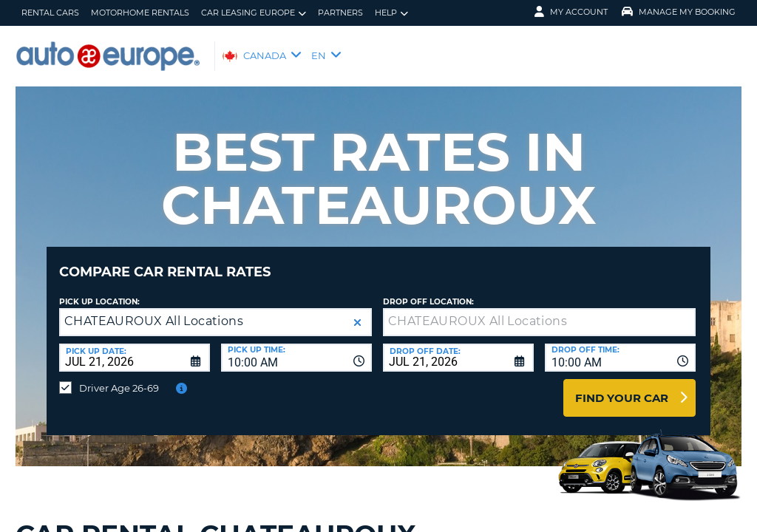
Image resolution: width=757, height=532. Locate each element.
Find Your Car (622, 387)
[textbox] (539, 311)
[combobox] (296, 347)
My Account (571, 12)
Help (391, 13)
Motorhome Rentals (140, 13)
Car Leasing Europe (254, 13)
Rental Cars (50, 13)
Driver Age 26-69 (119, 377)
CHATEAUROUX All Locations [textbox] (154, 310)
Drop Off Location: (428, 291)
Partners (340, 13)
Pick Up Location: (99, 291)
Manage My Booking (679, 12)
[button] (357, 311)
